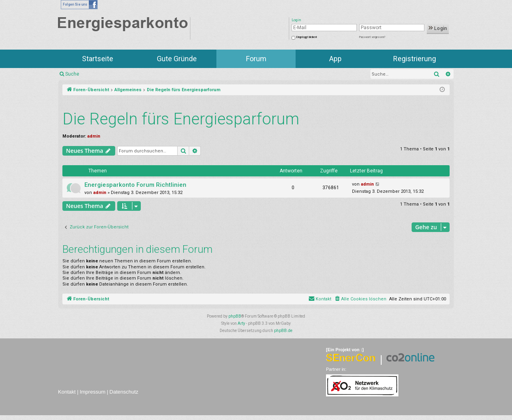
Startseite (98, 59)
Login (438, 28)
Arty (241, 323)
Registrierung (415, 59)
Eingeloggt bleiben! (307, 37)
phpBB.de (283, 331)
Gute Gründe (177, 59)
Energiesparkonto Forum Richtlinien (135, 185)
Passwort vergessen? (372, 37)
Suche (72, 74)
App (335, 59)
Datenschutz (124, 392)
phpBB (235, 316)
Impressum (92, 392)
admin (94, 136)
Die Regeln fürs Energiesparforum (181, 119)
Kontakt (67, 392)
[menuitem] (360, 299)
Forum (256, 59)
